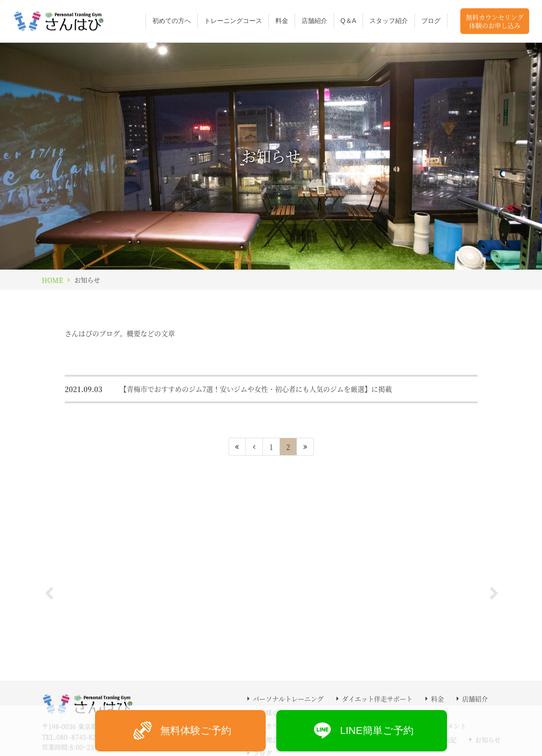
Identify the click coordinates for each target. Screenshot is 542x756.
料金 (282, 21)
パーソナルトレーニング (288, 699)
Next (494, 591)
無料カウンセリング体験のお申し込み (495, 21)
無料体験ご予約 (181, 731)
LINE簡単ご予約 (362, 731)
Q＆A (348, 21)
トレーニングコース (233, 21)
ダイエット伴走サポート (377, 699)
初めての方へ (172, 21)
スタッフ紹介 (389, 21)
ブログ (431, 21)
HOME (52, 280)
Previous (49, 591)
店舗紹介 (314, 21)
